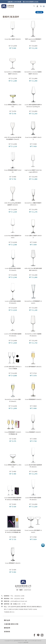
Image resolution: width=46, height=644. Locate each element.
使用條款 (7, 632)
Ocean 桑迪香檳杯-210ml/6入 (33, 432)
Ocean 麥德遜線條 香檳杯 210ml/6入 (13, 171)
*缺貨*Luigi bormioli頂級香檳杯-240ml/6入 (33, 40)
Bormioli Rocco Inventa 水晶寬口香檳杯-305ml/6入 (33, 73)
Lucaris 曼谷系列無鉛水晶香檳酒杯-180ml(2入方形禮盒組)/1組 (13, 499)
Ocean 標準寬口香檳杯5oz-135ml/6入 (13, 106)
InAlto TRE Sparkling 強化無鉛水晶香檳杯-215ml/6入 (13, 204)
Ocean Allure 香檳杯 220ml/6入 (13, 39)
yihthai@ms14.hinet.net (19, 601)
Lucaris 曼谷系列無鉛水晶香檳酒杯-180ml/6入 (33, 466)
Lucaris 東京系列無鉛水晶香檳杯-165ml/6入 (33, 499)
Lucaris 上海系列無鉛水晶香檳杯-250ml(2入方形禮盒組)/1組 (13, 531)
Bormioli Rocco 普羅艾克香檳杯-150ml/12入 (33, 204)
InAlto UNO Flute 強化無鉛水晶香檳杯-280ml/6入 (33, 269)
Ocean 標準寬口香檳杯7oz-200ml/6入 (13, 466)
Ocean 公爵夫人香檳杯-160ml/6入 (33, 237)
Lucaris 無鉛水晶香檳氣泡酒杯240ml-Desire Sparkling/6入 (33, 106)
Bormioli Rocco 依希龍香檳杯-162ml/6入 (33, 302)
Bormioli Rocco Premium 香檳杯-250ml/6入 (13, 400)
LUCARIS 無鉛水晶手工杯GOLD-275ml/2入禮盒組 (13, 368)
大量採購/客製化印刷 (11, 624)
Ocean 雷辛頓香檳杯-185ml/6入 (33, 367)
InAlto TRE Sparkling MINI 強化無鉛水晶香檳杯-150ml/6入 (13, 138)
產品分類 (39, 12)
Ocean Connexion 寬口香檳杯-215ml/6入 (33, 531)
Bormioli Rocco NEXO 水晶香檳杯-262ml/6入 (33, 335)
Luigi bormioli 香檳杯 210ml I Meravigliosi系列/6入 (33, 171)
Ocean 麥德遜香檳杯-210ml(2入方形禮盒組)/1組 (13, 433)
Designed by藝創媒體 (23, 642)
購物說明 (7, 628)
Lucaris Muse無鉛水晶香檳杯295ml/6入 (13, 237)
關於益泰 (7, 620)
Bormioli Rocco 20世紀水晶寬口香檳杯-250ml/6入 (13, 73)
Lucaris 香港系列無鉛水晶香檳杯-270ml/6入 (13, 269)
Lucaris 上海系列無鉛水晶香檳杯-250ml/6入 (13, 302)
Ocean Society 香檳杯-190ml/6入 (33, 138)
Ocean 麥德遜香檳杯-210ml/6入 (33, 399)
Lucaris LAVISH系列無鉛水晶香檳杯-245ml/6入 (13, 335)
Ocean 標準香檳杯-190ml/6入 (13, 563)
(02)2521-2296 (19, 596)
